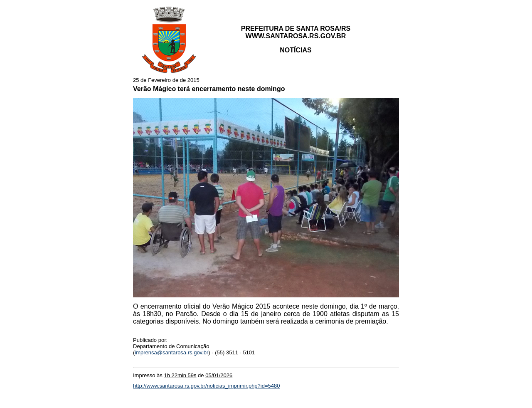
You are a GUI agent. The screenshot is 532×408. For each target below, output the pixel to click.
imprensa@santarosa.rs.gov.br (171, 352)
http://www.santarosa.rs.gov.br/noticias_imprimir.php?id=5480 (206, 386)
